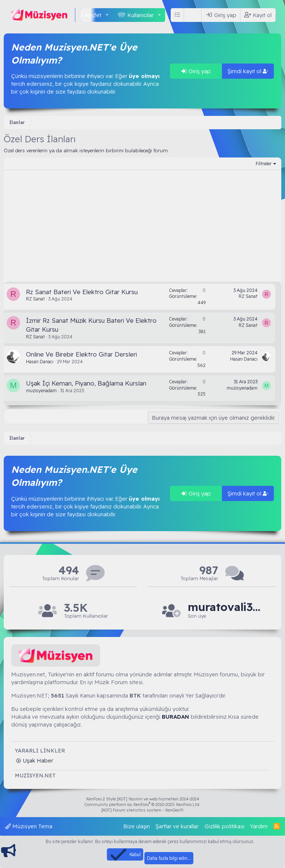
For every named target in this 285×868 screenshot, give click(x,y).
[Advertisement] (142, 226)
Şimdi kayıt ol (248, 71)
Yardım (259, 826)
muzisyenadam (41, 391)
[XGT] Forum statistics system (142, 810)
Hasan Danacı (40, 362)
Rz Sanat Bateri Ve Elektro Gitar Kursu (82, 292)
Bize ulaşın (137, 826)
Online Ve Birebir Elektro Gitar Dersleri (81, 354)
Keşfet (93, 15)
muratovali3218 (225, 607)
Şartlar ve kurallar (177, 826)
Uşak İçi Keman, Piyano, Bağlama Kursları (86, 383)
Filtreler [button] (264, 163)
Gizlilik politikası (225, 826)
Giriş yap (196, 71)
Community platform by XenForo (142, 804)
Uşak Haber (37, 760)
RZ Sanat (35, 299)
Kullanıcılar (140, 15)
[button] (107, 15)
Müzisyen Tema (29, 826)
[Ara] (194, 15)
